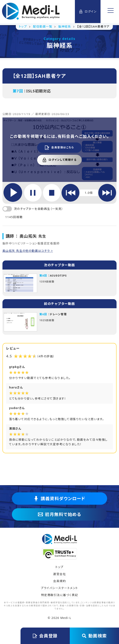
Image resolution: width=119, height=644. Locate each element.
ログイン (88, 11)
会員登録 (45, 636)
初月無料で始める (59, 514)
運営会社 (59, 574)
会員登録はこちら (59, 148)
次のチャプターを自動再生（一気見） (39, 209)
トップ (59, 567)
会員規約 (59, 581)
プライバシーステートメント (59, 588)
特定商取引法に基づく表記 (60, 595)
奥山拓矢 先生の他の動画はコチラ (27, 251)
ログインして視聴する (59, 160)
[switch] (7, 209)
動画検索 (94, 636)
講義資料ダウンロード (59, 499)
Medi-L (66, 618)
